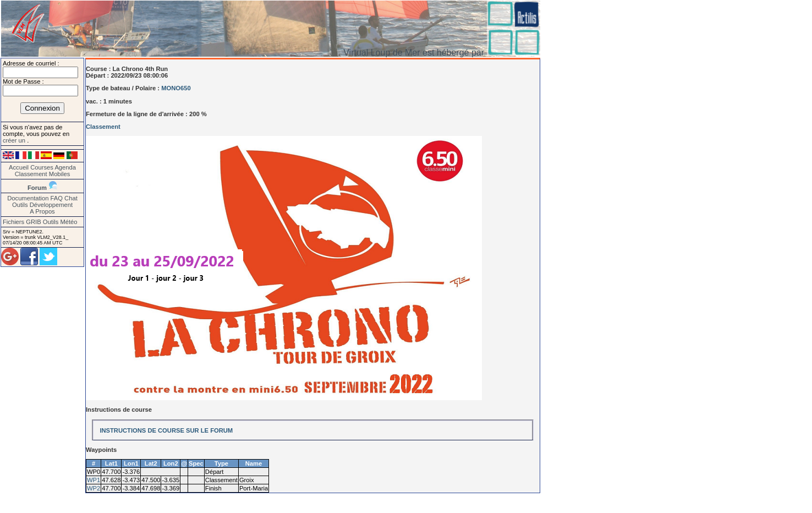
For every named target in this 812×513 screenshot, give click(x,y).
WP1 (94, 480)
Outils (20, 205)
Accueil (19, 167)
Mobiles (60, 174)
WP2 (94, 488)
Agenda (65, 167)
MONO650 (176, 88)
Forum (37, 188)
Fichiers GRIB (22, 222)
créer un (15, 140)
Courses (42, 167)
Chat (71, 198)
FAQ (57, 198)
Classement (31, 174)
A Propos (42, 211)
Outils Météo (60, 222)
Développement (51, 205)
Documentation (28, 198)
